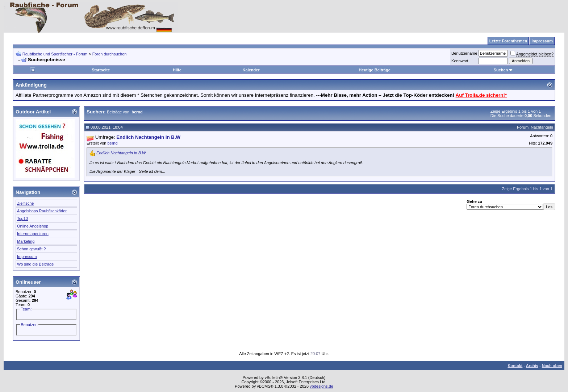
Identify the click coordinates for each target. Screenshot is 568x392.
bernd (112, 143)
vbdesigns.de (321, 386)
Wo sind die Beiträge (35, 264)
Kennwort (460, 61)
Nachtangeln (542, 127)
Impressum (27, 257)
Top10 (22, 218)
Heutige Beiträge (374, 70)
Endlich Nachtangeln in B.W (121, 153)
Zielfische (25, 203)
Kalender (251, 70)
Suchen (504, 70)
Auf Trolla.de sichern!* (481, 95)
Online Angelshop (33, 226)
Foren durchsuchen (110, 54)
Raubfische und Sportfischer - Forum (55, 54)
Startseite (101, 70)
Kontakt (515, 366)
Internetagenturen (33, 234)
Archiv (532, 366)
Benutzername (464, 53)
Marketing (26, 241)
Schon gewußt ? (32, 249)
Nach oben (552, 366)
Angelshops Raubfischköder (42, 211)
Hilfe (177, 70)
